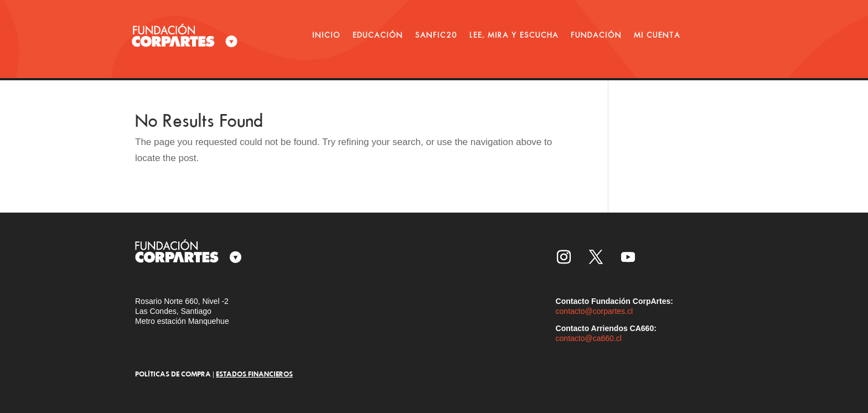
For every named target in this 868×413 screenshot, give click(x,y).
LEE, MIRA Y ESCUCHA (514, 35)
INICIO (326, 35)
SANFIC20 (436, 35)
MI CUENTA (657, 35)
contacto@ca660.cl (589, 338)
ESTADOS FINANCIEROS (254, 374)
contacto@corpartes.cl (595, 311)
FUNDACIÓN (596, 35)
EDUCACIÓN (378, 35)
